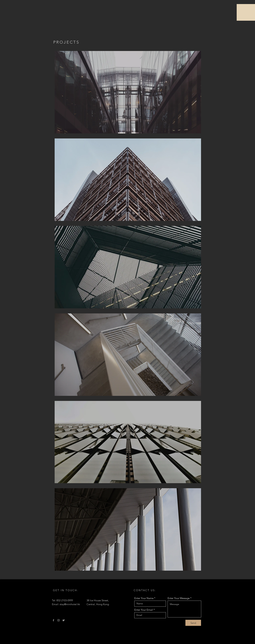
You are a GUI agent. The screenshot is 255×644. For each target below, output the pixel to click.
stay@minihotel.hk (70, 604)
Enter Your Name (144, 598)
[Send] (193, 623)
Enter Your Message (179, 598)
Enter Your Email (144, 610)
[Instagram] (58, 620)
